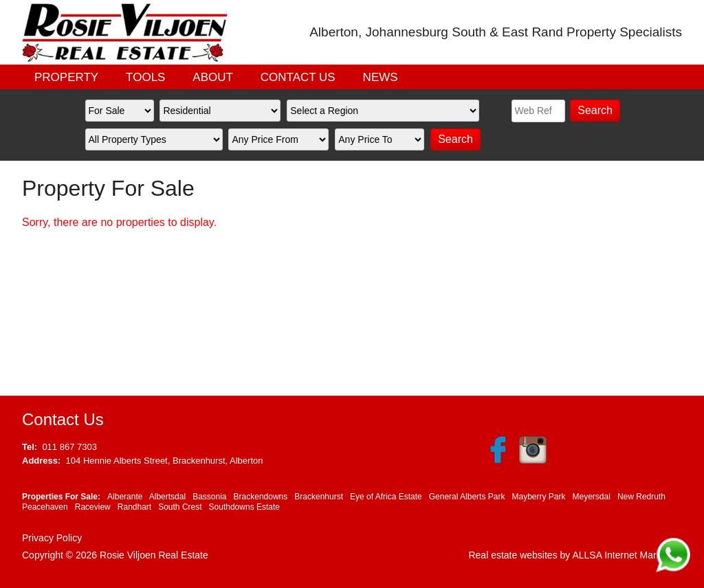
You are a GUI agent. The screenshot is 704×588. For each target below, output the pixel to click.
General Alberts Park (467, 497)
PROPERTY (66, 77)
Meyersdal (592, 497)
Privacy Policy (52, 538)
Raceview (93, 507)
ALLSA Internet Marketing (627, 555)
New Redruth (641, 497)
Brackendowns (261, 497)
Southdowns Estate (244, 507)
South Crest (180, 507)
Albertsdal (167, 497)
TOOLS (145, 77)
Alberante (125, 497)
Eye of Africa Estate (386, 497)
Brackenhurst (319, 497)
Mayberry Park (538, 497)
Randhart (134, 507)
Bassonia (209, 497)
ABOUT (213, 77)
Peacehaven (45, 507)
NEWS (381, 77)
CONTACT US (298, 77)
